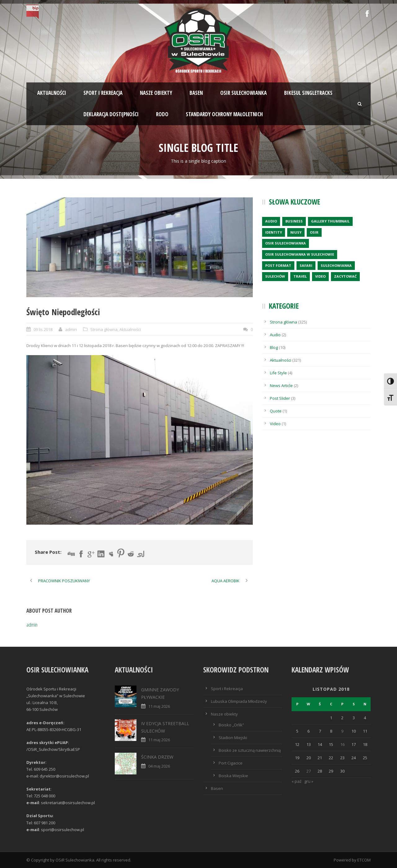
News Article (281, 386)
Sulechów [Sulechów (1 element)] (275, 276)
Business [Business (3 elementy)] (294, 221)
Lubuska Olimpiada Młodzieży (239, 701)
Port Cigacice (231, 763)
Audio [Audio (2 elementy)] (271, 221)
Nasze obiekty (156, 93)
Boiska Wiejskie (233, 776)
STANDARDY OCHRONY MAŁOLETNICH (224, 114)
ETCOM (364, 860)
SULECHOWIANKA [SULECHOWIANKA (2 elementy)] (336, 265)
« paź (297, 781)
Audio (275, 335)
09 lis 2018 (43, 329)
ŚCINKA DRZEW (157, 757)
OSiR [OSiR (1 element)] (314, 232)
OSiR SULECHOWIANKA (243, 93)
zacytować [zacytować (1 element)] (345, 276)
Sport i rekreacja (103, 93)
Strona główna (104, 329)
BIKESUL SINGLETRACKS (308, 93)
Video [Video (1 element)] (320, 276)
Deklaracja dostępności (111, 114)
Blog (274, 347)
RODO (162, 114)
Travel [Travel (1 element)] (300, 276)
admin (71, 329)
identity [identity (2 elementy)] (274, 232)
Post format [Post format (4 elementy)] (278, 265)
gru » (309, 781)
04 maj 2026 (159, 766)
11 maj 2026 (159, 706)
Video (275, 424)
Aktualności (52, 93)
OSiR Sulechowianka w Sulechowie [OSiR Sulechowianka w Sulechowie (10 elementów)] (300, 254)
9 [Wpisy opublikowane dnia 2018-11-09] (342, 731)
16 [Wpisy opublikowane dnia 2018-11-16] (342, 744)
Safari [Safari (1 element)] (306, 265)
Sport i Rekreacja (227, 689)
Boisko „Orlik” (231, 725)
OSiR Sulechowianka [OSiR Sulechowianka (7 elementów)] (285, 243)
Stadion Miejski (233, 738)
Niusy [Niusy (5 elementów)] (296, 232)
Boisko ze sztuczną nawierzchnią (250, 750)
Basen (196, 93)
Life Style (278, 373)
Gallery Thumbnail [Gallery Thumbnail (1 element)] (330, 221)
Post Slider (280, 398)
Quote (276, 411)
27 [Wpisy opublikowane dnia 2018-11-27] (309, 771)
